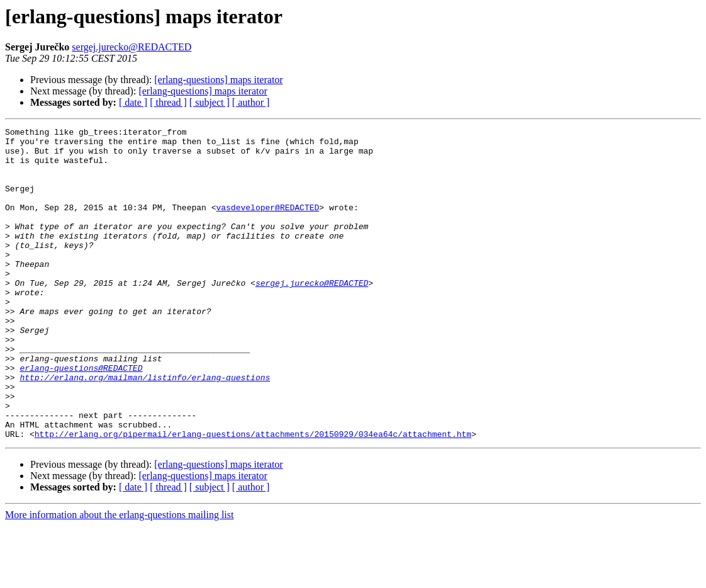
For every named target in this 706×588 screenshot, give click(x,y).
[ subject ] (210, 102)
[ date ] (133, 102)
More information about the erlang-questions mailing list (119, 577)
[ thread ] (168, 102)
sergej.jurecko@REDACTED (132, 47)
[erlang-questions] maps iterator (218, 80)
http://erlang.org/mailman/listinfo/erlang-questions (145, 428)
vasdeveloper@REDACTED (267, 224)
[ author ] (251, 102)
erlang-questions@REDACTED (81, 417)
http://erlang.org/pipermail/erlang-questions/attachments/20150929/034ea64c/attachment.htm (253, 496)
